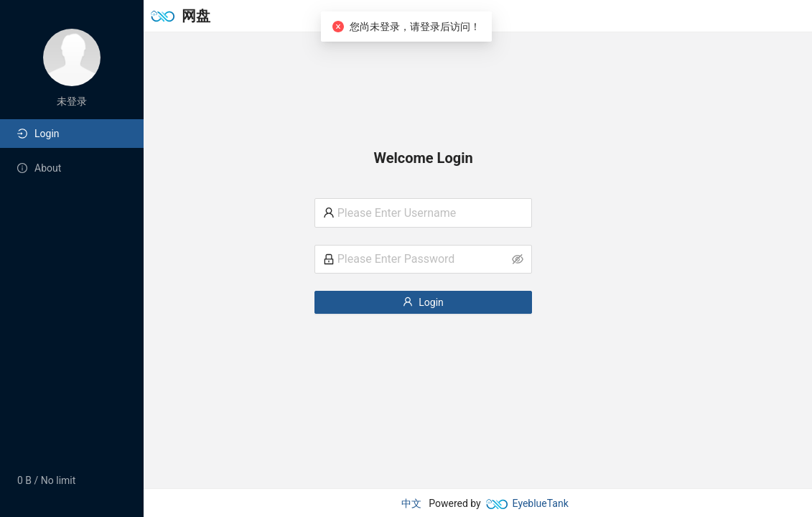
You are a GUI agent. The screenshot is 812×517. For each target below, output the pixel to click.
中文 (411, 503)
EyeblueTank (527, 503)
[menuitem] (72, 134)
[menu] (72, 151)
